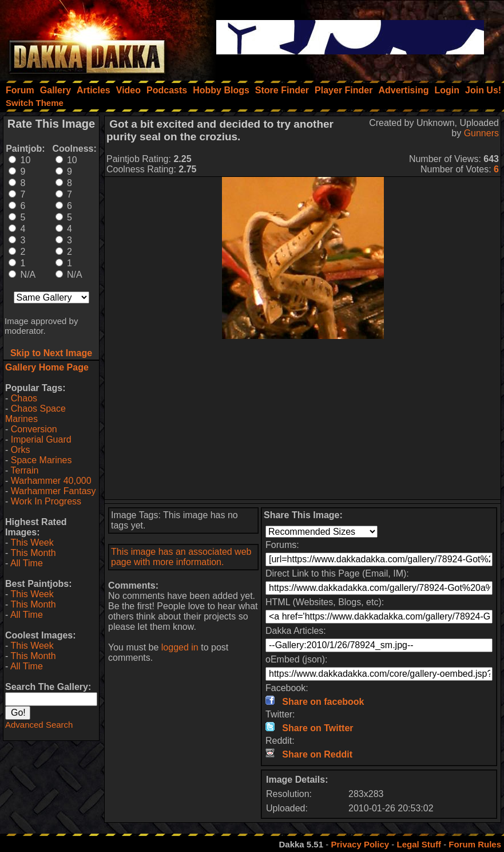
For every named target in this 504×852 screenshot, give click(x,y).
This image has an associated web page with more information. (181, 557)
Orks (21, 450)
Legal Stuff (419, 844)
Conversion (34, 429)
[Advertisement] (303, 419)
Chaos (24, 398)
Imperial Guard (41, 439)
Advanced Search (39, 725)
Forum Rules (475, 844)
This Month (33, 553)
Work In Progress (46, 501)
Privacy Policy (360, 844)
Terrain (24, 470)
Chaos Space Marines (35, 414)
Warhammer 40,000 (51, 481)
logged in (180, 647)
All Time (27, 563)
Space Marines (41, 460)
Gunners (481, 133)
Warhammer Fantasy (53, 491)
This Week (32, 543)
